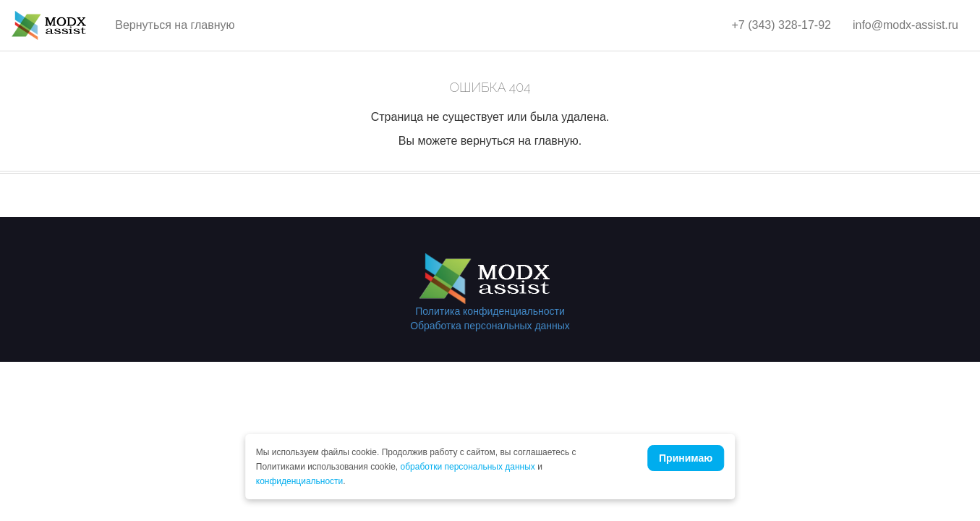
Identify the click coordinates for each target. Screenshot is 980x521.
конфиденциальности (300, 481)
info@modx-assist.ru (906, 25)
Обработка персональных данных (490, 326)
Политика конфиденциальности (490, 311)
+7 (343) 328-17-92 (781, 25)
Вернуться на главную (175, 25)
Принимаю (686, 458)
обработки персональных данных (468, 467)
